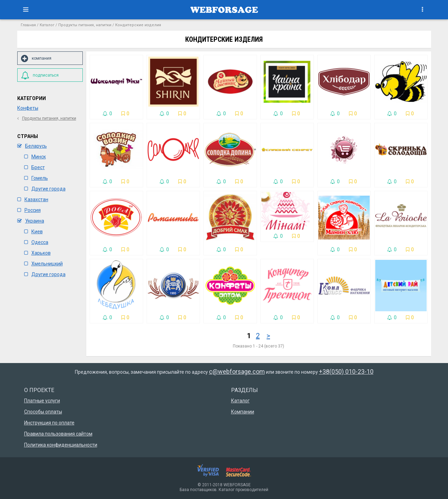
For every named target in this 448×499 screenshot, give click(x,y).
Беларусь (32, 146)
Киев (33, 232)
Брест (34, 167)
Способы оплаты (43, 412)
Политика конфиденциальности (61, 445)
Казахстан (33, 199)
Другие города (45, 189)
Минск (35, 157)
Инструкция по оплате (49, 423)
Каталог (47, 25)
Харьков (37, 253)
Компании (243, 412)
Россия (29, 210)
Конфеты (28, 108)
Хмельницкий (43, 264)
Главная (28, 25)
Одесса (36, 242)
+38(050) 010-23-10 (346, 371)
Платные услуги (42, 401)
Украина (31, 221)
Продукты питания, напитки (85, 25)
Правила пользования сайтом (58, 434)
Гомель (36, 178)
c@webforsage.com (237, 371)
